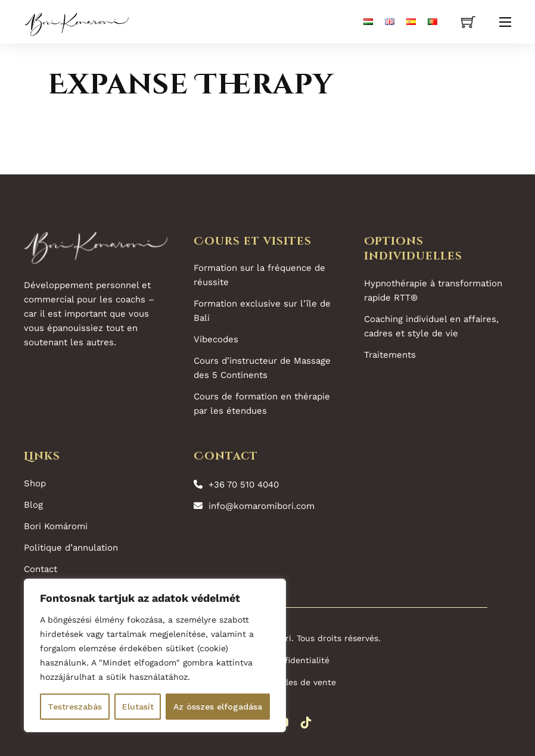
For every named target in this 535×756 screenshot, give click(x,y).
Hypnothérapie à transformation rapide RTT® (433, 290)
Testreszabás (75, 707)
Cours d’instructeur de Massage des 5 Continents (262, 368)
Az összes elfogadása (218, 707)
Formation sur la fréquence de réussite (259, 275)
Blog (33, 505)
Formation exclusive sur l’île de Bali (262, 311)
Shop (35, 483)
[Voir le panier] (468, 22)
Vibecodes (216, 339)
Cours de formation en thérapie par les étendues (262, 404)
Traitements (390, 355)
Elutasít (138, 707)
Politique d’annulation (71, 548)
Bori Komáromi (56, 526)
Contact (41, 569)
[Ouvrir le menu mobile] (505, 22)
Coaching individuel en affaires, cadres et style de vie (431, 326)
